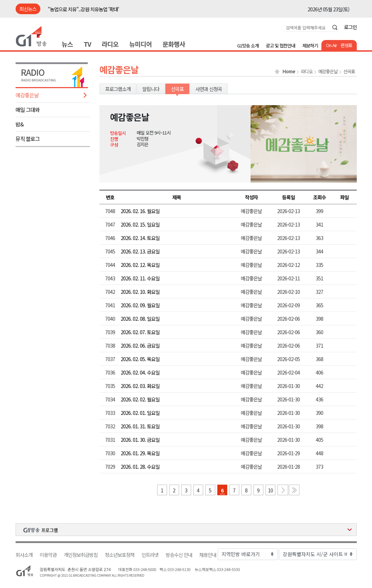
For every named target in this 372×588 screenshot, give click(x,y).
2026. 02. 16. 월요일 (140, 211)
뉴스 (67, 44)
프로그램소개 (118, 89)
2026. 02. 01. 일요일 (140, 413)
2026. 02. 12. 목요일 (140, 265)
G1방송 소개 (248, 45)
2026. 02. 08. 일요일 (140, 319)
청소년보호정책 (120, 555)
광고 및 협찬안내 (281, 45)
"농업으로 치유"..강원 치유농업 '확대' (83, 9)
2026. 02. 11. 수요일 (140, 278)
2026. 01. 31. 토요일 (140, 426)
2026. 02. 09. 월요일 (140, 305)
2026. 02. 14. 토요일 (140, 238)
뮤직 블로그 (28, 139)
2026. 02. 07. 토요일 (140, 332)
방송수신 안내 (179, 555)
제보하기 (310, 45)
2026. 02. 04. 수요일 (140, 372)
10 (270, 490)
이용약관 (48, 555)
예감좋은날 (27, 95)
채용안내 (208, 555)
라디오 (110, 44)
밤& (20, 124)
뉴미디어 (141, 44)
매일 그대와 (28, 110)
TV (87, 44)
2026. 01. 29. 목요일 (140, 453)
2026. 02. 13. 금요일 (140, 251)
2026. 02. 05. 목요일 (140, 359)
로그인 (350, 27)
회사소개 (24, 555)
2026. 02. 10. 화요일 (140, 292)
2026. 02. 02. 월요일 (140, 399)
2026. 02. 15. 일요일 (140, 224)
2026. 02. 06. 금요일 (140, 346)
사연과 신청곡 (209, 89)
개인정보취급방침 (81, 555)
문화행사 (174, 44)
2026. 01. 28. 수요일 (140, 467)
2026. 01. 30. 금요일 (140, 440)
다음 (283, 490)
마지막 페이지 (294, 490)
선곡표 (349, 72)
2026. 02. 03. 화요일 (140, 386)
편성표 (346, 45)
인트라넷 (150, 555)
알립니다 (151, 89)
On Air (331, 45)
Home (289, 72)
